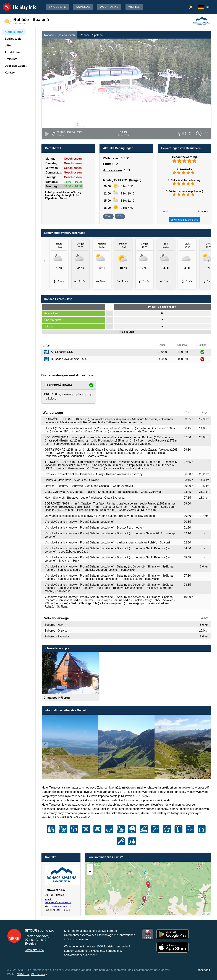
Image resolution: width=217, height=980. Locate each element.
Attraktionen (113, 170)
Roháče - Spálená (91, 35)
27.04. (108, 216)
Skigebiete (57, 7)
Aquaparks (109, 7)
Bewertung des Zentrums (184, 220)
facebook (204, 970)
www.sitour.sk (35, 950)
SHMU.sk (23, 974)
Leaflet (207, 914)
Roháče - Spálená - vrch (60, 35)
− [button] (90, 872)
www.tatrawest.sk (61, 906)
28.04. (120, 216)
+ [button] (90, 867)
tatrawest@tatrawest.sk (58, 902)
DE (208, 7)
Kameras (83, 7)
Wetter (134, 7)
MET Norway (39, 974)
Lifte (106, 164)
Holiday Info (16, 5)
